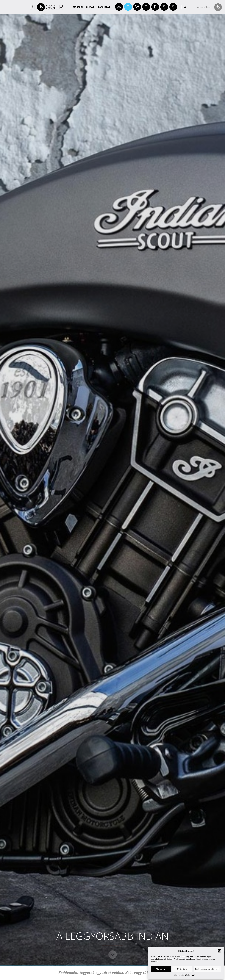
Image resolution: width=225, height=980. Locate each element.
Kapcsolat (104, 7)
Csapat (90, 7)
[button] (219, 951)
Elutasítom (182, 969)
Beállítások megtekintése (207, 969)
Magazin (78, 7)
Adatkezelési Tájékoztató (184, 975)
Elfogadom (161, 969)
